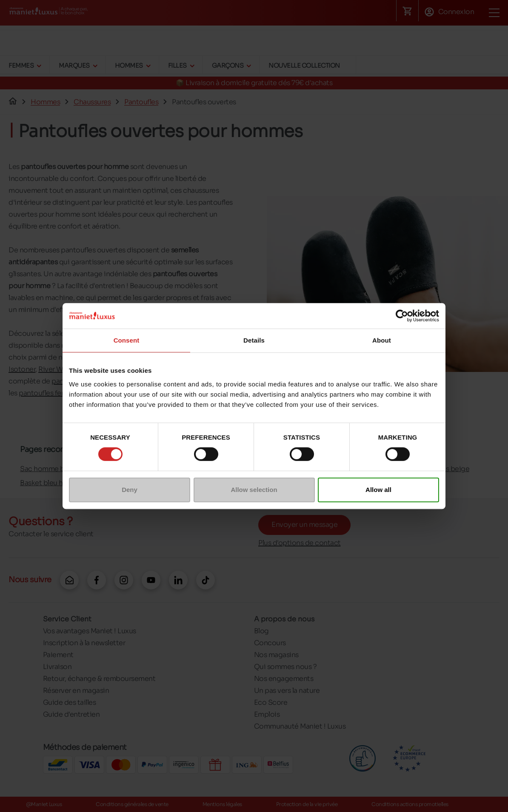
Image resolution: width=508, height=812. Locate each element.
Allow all (378, 490)
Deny (130, 490)
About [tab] (382, 340)
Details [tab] (254, 340)
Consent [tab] (127, 340)
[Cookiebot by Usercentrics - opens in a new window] (402, 316)
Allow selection (254, 490)
